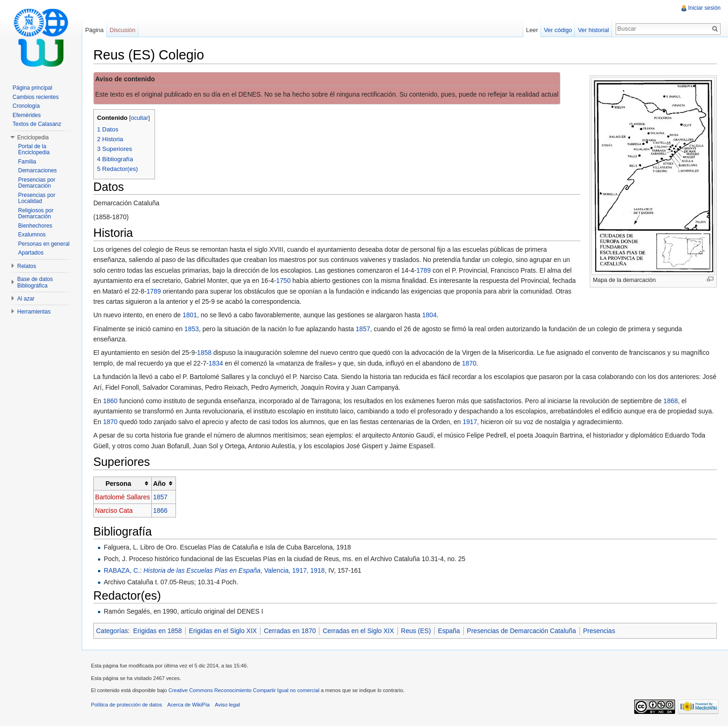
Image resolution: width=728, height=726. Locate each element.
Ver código (558, 30)
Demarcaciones (37, 170)
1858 (204, 353)
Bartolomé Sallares (123, 497)
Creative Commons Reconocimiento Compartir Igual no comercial (244, 690)
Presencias (599, 631)
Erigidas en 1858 (158, 631)
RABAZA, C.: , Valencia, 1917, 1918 (214, 570)
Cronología (26, 106)
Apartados (31, 253)
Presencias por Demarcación (37, 183)
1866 (160, 510)
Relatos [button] (27, 266)
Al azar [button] (26, 299)
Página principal (32, 88)
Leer (532, 30)
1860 (110, 401)
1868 (671, 401)
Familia (27, 162)
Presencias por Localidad (37, 198)
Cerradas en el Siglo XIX (358, 631)
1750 (283, 281)
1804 (429, 315)
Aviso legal (227, 705)
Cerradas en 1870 (290, 631)
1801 (190, 315)
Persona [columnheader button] (118, 484)
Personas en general (44, 244)
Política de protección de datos (127, 705)
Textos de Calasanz (37, 124)
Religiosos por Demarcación (36, 214)
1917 (470, 422)
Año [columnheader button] (159, 484)
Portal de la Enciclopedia (34, 150)
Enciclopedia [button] (33, 137)
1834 (216, 363)
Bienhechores (35, 226)
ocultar (140, 118)
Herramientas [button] (34, 312)
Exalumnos (32, 235)
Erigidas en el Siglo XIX (223, 631)
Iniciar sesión (704, 8)
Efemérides (27, 115)
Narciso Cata (114, 510)
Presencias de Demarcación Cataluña (522, 631)
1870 (469, 363)
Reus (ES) (416, 631)
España (449, 631)
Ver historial (594, 30)
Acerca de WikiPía (188, 705)
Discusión (122, 30)
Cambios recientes (36, 97)
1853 (192, 329)
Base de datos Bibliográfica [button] (35, 282)
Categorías (112, 631)
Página (94, 30)
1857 (363, 329)
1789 (424, 270)
